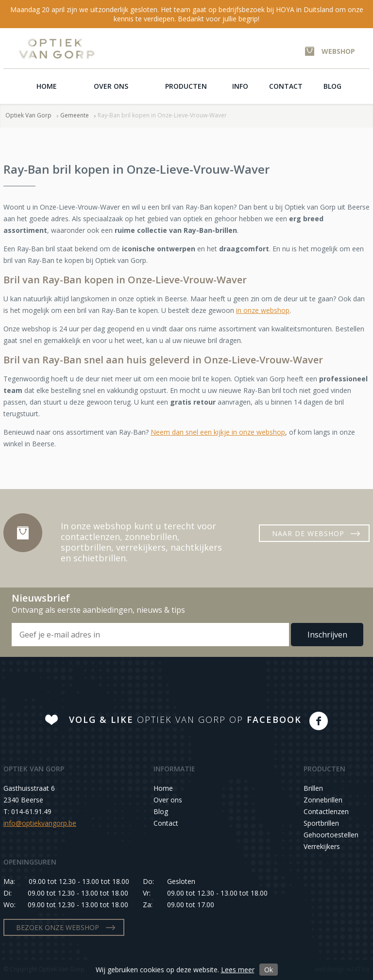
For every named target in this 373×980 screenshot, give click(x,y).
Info (240, 86)
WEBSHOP (338, 51)
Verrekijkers (322, 846)
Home (47, 86)
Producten (186, 86)
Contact (286, 86)
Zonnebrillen (323, 800)
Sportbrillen (321, 823)
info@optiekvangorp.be (40, 823)
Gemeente (75, 115)
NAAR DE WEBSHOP (308, 533)
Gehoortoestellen (331, 835)
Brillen (313, 788)
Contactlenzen (326, 811)
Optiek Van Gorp (57, 49)
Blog (332, 86)
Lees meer (238, 970)
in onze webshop (263, 310)
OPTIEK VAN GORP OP (185, 719)
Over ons (111, 86)
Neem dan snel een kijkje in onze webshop (218, 432)
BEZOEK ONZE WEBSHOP (58, 927)
